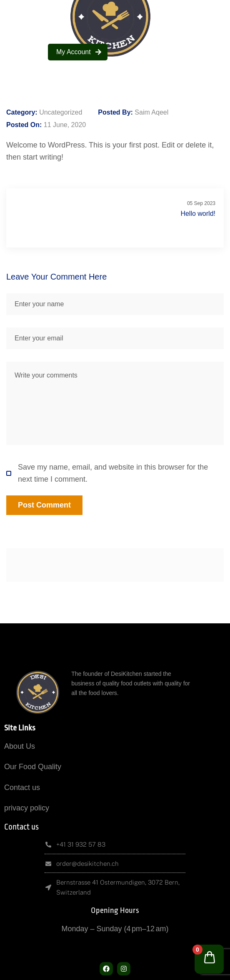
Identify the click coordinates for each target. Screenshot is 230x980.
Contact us (22, 787)
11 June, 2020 (65, 125)
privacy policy (27, 808)
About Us (20, 746)
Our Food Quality (33, 767)
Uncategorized (61, 112)
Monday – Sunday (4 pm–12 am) (115, 929)
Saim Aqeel (151, 112)
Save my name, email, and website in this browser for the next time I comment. (107, 473)
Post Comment (44, 505)
